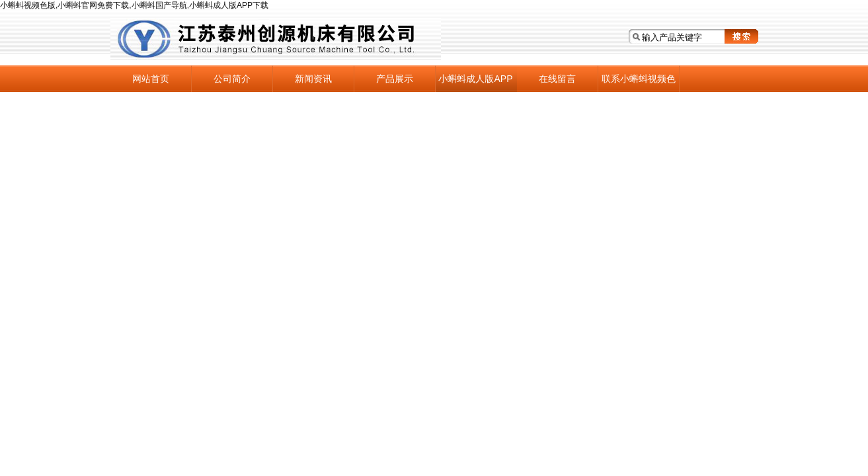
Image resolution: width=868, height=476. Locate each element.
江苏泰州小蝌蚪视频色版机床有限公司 (276, 39)
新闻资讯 (313, 79)
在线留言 (557, 79)
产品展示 (395, 79)
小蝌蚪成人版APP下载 (475, 83)
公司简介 (232, 79)
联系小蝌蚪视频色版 (639, 83)
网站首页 (151, 79)
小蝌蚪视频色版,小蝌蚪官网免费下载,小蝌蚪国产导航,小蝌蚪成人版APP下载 (134, 5)
